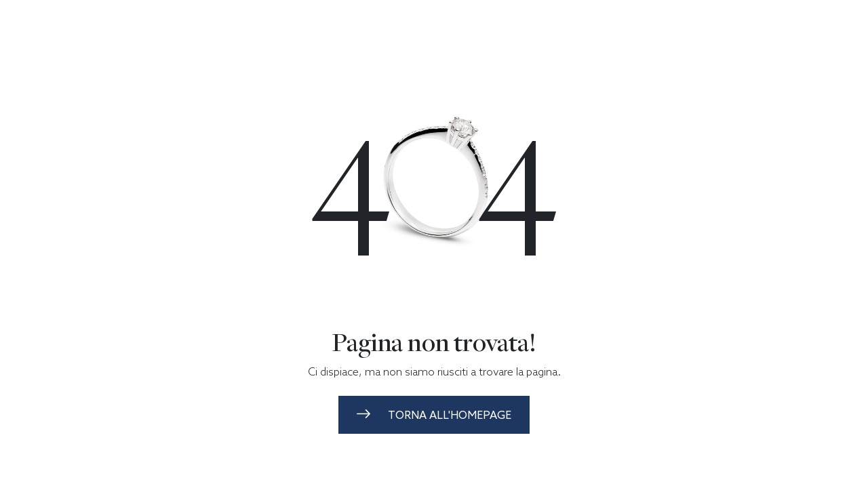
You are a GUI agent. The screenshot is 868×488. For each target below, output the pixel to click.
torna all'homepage (434, 415)
